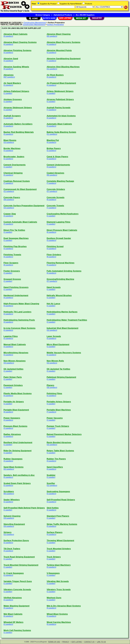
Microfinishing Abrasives (16, 353)
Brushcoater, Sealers (14, 157)
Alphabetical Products (63, 15)
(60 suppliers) (9, 494)
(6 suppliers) (51, 232)
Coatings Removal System (17, 181)
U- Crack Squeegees (14, 573)
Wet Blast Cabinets (13, 614)
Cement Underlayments (58, 165)
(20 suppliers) (52, 36)
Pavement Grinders (13, 385)
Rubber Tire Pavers (56, 459)
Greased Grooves (12, 279)
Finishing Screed (55, 246)
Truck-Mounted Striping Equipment (21, 565)
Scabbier (51, 475)
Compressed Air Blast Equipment (20, 189)
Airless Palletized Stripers (16, 91)
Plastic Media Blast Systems (18, 393)
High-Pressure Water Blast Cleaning (21, 304)
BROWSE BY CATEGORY (11, 23)
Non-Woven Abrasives (15, 361)
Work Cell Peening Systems (17, 630)
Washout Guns (54, 598)
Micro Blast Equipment (58, 344)
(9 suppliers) (8, 36)
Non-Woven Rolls (55, 361)
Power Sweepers (12, 418)
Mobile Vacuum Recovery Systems (64, 353)
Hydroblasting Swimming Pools (19, 320)
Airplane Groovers (13, 99)
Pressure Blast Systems (15, 426)
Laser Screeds (54, 336)
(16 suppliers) (9, 526)
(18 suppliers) (52, 388)
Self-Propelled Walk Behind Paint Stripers (24, 508)
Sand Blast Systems (13, 467)
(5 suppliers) (51, 77)
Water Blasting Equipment (16, 606)
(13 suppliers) (9, 142)
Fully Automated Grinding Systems (64, 271)
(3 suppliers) (8, 53)
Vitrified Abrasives (13, 598)
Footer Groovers (12, 271)
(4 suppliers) (8, 44)
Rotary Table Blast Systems (60, 451)
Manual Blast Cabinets (15, 344)
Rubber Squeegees (13, 459)
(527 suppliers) (9, 77)
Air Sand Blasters (12, 83)
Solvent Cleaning (12, 516)
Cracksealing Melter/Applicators (63, 214)
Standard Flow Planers (58, 516)
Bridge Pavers (54, 148)
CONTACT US (89, 642)
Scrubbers (9, 491)
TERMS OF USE (54, 642)
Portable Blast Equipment (16, 410)
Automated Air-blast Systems (61, 116)
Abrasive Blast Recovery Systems (64, 42)
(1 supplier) (8, 93)
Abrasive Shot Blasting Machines (63, 67)
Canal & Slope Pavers (57, 157)
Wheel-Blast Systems (57, 614)
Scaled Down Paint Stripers (17, 483)
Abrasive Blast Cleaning (59, 34)
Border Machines (12, 148)
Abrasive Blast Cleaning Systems (20, 42)
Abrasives (9, 75)
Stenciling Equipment (14, 524)
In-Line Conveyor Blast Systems (19, 328)
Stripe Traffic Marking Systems (62, 524)
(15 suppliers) (9, 208)
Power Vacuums (55, 418)
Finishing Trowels (12, 255)
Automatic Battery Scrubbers (18, 124)
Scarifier (51, 483)
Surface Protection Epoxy (16, 540)
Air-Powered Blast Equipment (61, 83)
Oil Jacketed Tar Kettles (58, 369)
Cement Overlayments (15, 165)
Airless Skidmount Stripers (60, 91)
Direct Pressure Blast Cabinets (62, 230)
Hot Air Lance (53, 304)
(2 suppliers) (8, 118)
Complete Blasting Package (60, 181)
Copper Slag (10, 214)
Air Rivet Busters (55, 75)
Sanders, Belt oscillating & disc (19, 475)
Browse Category (43, 15)
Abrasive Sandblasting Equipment (64, 59)
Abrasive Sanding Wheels (16, 67)
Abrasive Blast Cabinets (15, 34)
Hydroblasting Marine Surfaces (62, 312)
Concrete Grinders (56, 189)
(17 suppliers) (52, 191)
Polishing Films (54, 393)
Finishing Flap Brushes (15, 246)
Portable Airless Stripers (59, 402)
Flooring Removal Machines (61, 263)
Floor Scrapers (11, 263)
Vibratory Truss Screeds (59, 589)
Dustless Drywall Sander (59, 238)
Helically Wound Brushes (59, 295)
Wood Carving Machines (59, 622)
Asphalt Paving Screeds (59, 108)
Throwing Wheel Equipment (60, 540)
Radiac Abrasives (12, 434)
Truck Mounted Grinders (59, 549)
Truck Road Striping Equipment (19, 557)
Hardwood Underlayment (16, 295)
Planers (50, 385)
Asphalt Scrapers (12, 116)
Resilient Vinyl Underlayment (18, 442)
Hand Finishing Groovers (16, 287)
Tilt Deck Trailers (12, 549)
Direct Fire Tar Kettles (14, 230)
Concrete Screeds (56, 197)
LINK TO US (101, 642)
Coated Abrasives (55, 173)
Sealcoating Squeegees (58, 491)
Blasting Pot (53, 140)
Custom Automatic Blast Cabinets (20, 222)
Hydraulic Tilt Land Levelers (17, 312)
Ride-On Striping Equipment (17, 451)
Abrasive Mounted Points (59, 50)
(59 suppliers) (52, 175)
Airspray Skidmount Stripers (18, 108)
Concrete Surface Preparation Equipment (24, 206)
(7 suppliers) (51, 61)
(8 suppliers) (51, 257)
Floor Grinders (54, 255)
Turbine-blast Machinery (59, 565)
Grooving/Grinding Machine (60, 279)
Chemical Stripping (13, 173)
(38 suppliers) (9, 200)
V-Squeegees (53, 573)
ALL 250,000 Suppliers (85, 15)
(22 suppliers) (9, 469)
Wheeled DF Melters (13, 622)
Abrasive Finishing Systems (17, 50)
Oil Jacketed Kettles (13, 369)
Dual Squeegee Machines (16, 238)
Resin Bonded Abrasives (59, 442)
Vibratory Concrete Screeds (17, 589)
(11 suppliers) (52, 69)
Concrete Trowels (55, 206)
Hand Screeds (54, 287)
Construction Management (35, 23)
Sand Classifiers (55, 467)
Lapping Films (11, 336)
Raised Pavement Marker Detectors (64, 434)
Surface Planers (55, 532)
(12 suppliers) (52, 363)
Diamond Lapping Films (58, 222)
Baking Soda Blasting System (61, 132)
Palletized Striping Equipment (61, 377)
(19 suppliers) (9, 518)
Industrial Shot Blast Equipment (63, 328)
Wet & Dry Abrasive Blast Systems (64, 606)
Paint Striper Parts (13, 377)
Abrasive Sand (11, 59)
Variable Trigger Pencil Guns (18, 581)
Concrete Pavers (12, 197)
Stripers (7, 532)
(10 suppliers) (52, 330)
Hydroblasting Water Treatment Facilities (67, 320)
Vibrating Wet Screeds (58, 581)
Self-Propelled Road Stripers (61, 500)
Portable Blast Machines (59, 410)
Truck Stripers (54, 557)
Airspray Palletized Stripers (60, 99)
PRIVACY (66, 642)
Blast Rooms (10, 140)
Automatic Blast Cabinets (59, 124)
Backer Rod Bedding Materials (19, 132)
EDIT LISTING (77, 642)
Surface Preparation (55, 25)
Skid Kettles (53, 508)
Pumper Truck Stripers (58, 426)
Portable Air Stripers (14, 402)
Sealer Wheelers (12, 500)
